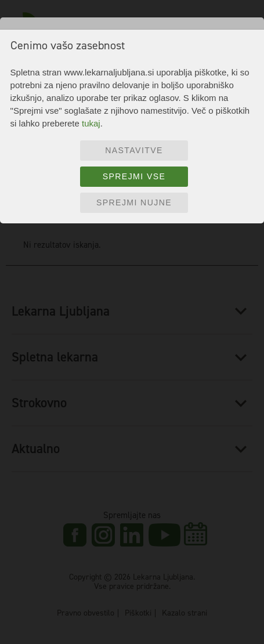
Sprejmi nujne (134, 202)
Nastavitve (134, 150)
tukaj (91, 123)
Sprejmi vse (134, 176)
